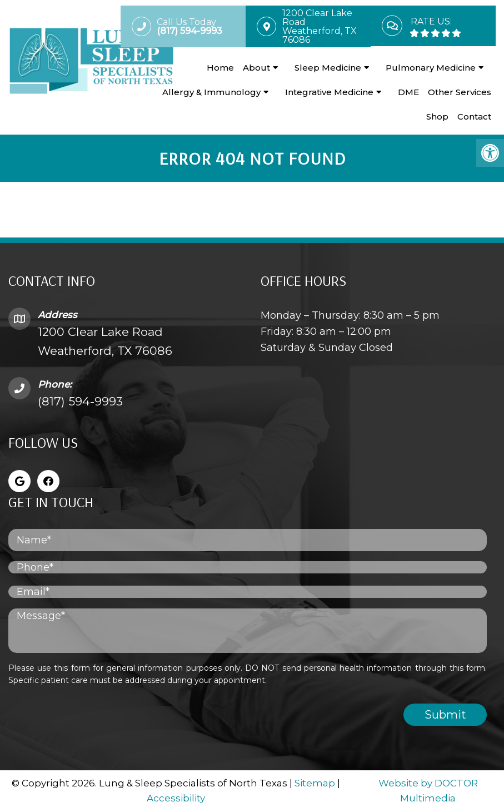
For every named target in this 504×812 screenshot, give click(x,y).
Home (220, 68)
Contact (474, 117)
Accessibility (176, 798)
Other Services (460, 92)
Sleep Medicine (328, 68)
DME (408, 92)
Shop (437, 117)
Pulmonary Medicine (431, 68)
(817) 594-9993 (80, 401)
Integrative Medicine (329, 92)
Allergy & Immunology (211, 92)
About (256, 68)
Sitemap (315, 783)
